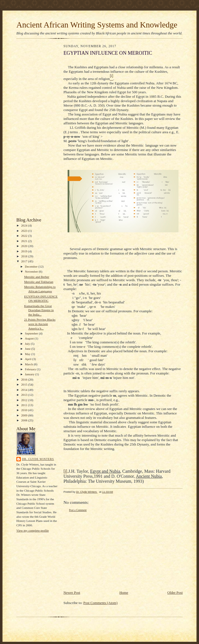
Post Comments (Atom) (101, 603)
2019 (25, 251)
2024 (25, 225)
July (28, 344)
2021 (25, 241)
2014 (25, 390)
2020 (25, 246)
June (28, 349)
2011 (25, 405)
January (30, 374)
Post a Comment (78, 510)
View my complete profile (33, 530)
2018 (25, 256)
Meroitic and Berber (37, 277)
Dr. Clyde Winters (38, 459)
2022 (25, 236)
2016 (25, 379)
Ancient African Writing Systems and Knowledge (97, 25)
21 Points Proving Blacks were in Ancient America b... (40, 324)
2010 (25, 410)
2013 (25, 395)
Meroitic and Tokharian (39, 282)
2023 (25, 231)
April (29, 359)
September (32, 333)
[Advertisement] (33, 129)
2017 (25, 261)
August (30, 338)
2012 (25, 400)
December (32, 266)
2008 (25, 420)
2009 (25, 415)
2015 (25, 384)
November (32, 271)
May (28, 354)
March (29, 364)
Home (124, 593)
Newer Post (72, 593)
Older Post (175, 593)
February (31, 369)
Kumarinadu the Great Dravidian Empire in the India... (39, 310)
